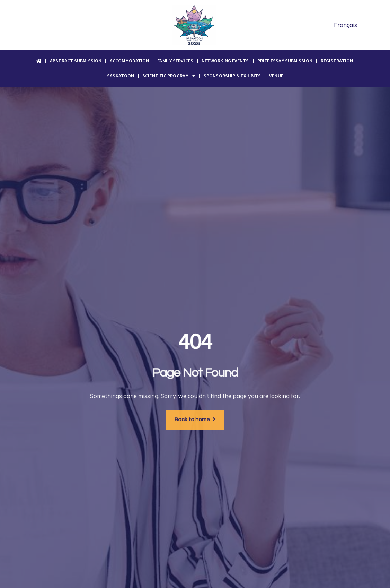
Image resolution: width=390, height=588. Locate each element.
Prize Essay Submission (285, 61)
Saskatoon (121, 76)
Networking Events (225, 61)
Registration (337, 61)
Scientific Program (169, 76)
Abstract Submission (76, 61)
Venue (276, 76)
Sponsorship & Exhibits (232, 76)
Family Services (175, 61)
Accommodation (129, 61)
